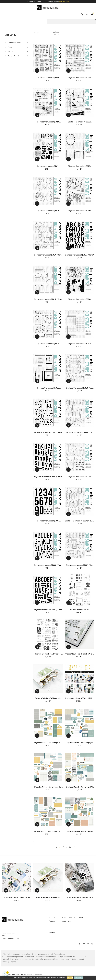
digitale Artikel (13, 56)
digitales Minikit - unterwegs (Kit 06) (48, 743)
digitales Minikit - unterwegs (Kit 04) (48, 787)
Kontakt (52, 933)
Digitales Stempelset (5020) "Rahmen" (79, 166)
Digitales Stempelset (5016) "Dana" (79, 255)
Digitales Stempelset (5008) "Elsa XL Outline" (79, 433)
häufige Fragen (66, 921)
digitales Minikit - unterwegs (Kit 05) (79, 743)
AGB (64, 917)
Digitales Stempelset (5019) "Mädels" (48, 211)
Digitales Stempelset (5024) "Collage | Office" (79, 78)
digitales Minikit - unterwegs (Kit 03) (79, 787)
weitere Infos (78, 978)
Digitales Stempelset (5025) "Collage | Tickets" (48, 78)
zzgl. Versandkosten (58, 954)
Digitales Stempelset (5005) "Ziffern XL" (48, 521)
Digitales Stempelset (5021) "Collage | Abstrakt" (48, 166)
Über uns (53, 921)
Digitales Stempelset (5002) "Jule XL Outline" (79, 565)
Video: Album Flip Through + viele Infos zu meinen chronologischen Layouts (79, 654)
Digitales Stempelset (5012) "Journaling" (79, 344)
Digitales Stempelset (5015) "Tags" (48, 299)
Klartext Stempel (14, 43)
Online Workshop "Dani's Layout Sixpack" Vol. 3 (17, 898)
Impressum (54, 917)
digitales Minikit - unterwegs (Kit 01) (79, 832)
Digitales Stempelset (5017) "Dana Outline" (48, 255)
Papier (10, 47)
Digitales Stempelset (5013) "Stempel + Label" (48, 344)
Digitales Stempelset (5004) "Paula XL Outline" (79, 521)
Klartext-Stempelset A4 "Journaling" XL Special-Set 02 (79, 610)
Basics (10, 52)
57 (70, 847)
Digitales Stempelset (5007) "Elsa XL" (48, 477)
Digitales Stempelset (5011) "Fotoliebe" (48, 388)
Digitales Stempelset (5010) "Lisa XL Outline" (79, 388)
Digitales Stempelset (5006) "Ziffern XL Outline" (79, 477)
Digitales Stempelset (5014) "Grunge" (79, 300)
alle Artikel (11, 35)
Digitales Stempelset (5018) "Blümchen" (79, 211)
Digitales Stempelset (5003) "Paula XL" (48, 565)
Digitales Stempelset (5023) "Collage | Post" (48, 122)
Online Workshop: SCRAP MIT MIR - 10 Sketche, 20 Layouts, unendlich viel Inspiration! (79, 699)
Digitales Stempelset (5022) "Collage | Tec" (79, 122)
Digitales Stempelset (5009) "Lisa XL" (48, 433)
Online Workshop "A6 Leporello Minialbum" (48, 699)
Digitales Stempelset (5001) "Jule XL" (48, 610)
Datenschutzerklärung (78, 917)
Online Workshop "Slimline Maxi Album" (79, 898)
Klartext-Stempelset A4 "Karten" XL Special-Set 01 (48, 654)
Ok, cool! (70, 978)
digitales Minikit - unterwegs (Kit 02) (48, 832)
